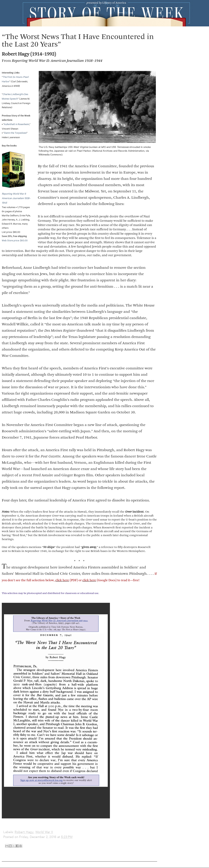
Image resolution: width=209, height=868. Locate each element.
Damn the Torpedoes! (15, 133)
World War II (44, 832)
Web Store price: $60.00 (15, 240)
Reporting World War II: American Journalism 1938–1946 (16, 198)
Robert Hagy (24, 832)
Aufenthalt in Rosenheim (17, 124)
